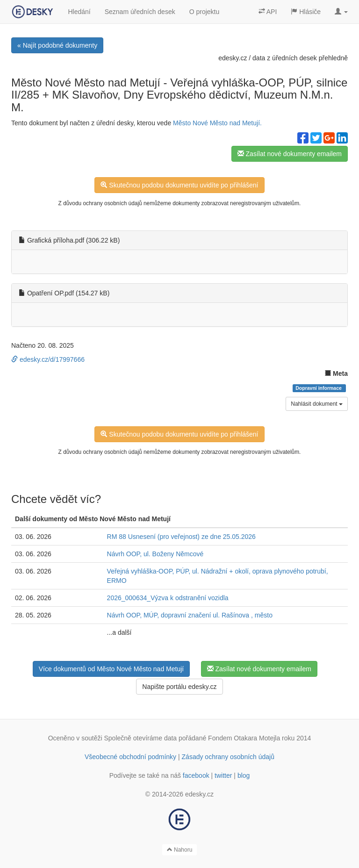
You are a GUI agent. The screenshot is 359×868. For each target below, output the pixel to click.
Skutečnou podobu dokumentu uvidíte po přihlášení (179, 185)
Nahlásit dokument (317, 404)
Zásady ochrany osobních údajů (228, 757)
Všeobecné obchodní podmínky (130, 757)
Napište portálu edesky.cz (179, 687)
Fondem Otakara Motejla (244, 738)
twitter (223, 775)
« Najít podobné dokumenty (57, 45)
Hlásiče (306, 12)
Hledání (79, 12)
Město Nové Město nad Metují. (217, 123)
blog (244, 775)
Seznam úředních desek (140, 12)
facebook (196, 775)
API (268, 12)
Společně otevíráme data (141, 738)
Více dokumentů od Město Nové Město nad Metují (111, 669)
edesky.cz (233, 58)
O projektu (205, 12)
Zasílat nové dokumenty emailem (290, 154)
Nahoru (180, 850)
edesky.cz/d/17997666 (48, 359)
